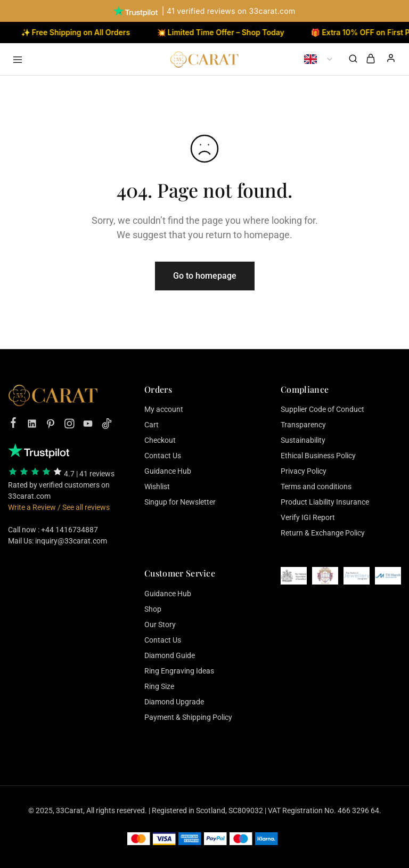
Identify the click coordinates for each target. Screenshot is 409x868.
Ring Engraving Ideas (179, 671)
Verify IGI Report (308, 517)
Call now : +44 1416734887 (53, 530)
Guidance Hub (168, 471)
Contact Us (163, 456)
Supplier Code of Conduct (322, 409)
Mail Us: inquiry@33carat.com (58, 541)
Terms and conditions (316, 486)
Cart (152, 425)
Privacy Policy (304, 471)
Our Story (160, 624)
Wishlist (157, 486)
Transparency (303, 425)
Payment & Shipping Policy (188, 717)
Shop (153, 609)
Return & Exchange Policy (323, 533)
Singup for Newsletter (180, 502)
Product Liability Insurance (325, 502)
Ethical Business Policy (318, 456)
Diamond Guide (170, 655)
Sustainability (303, 440)
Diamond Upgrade (174, 702)
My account (164, 409)
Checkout (160, 440)
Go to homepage (205, 276)
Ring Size (159, 686)
